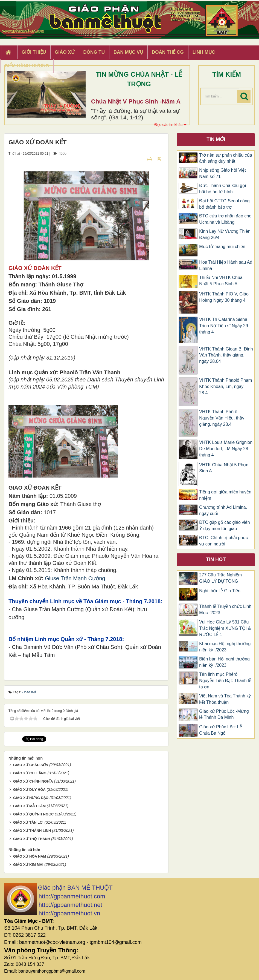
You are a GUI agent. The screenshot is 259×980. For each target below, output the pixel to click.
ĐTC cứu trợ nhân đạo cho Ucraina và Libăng (225, 219)
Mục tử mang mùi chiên (222, 247)
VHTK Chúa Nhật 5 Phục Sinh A (224, 468)
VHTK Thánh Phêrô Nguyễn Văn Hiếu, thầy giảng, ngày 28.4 (222, 418)
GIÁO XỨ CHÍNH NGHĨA (33, 781)
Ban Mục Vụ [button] (128, 52)
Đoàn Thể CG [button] (168, 52)
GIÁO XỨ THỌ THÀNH (32, 839)
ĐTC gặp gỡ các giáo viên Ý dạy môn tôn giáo (224, 525)
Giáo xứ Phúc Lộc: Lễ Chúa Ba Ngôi (220, 730)
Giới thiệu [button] (34, 52)
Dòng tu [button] (94, 52)
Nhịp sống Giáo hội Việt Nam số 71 (222, 173)
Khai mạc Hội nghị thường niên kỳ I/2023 (225, 647)
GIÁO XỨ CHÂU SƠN (31, 765)
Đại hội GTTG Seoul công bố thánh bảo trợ (224, 204)
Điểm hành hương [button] (27, 66)
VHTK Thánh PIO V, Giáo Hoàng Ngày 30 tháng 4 (224, 297)
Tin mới (216, 139)
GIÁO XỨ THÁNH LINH (32, 831)
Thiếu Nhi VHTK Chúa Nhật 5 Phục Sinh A (221, 281)
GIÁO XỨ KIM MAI (28, 865)
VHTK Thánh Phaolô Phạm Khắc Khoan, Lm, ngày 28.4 (225, 386)
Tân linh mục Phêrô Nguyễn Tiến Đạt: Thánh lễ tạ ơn (225, 681)
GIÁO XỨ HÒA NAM (30, 856)
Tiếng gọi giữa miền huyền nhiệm (225, 495)
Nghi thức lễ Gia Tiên (220, 591)
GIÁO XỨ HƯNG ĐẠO (31, 798)
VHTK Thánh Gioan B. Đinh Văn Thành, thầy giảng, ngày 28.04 (226, 355)
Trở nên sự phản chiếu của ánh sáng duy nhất (225, 158)
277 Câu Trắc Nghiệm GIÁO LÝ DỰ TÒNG (220, 578)
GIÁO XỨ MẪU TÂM (29, 806)
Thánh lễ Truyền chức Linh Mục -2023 (225, 610)
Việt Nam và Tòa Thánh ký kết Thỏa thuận (225, 699)
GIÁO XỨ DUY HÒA (29, 790)
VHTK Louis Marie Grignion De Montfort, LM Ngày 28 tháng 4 (226, 449)
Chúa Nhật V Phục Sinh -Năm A (136, 101)
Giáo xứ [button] (65, 52)
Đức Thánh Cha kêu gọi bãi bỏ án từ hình (222, 189)
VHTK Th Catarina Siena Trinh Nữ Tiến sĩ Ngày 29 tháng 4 (224, 326)
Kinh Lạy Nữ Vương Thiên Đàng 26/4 (225, 234)
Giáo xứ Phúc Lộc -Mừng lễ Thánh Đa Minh (224, 714)
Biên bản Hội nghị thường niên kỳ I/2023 (224, 662)
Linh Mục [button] (204, 52)
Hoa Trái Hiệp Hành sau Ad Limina (226, 265)
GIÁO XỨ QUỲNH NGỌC (34, 814)
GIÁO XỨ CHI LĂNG (30, 773)
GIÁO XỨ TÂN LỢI (28, 822)
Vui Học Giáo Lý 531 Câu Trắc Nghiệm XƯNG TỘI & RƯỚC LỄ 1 (225, 628)
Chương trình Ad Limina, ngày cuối (223, 510)
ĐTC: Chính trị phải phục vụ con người (223, 541)
